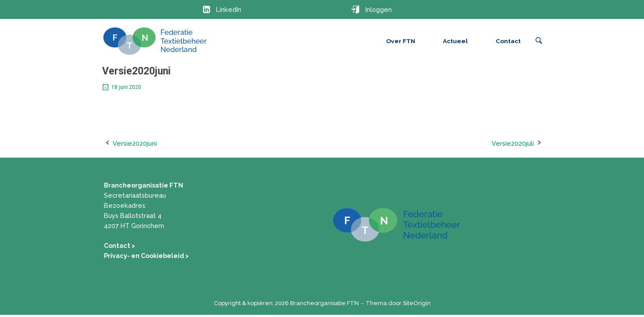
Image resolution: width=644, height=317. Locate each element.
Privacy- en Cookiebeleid (145, 256)
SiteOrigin (417, 303)
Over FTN (401, 41)
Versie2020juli (513, 143)
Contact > (120, 245)
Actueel (455, 41)
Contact (508, 41)
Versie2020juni (135, 143)
